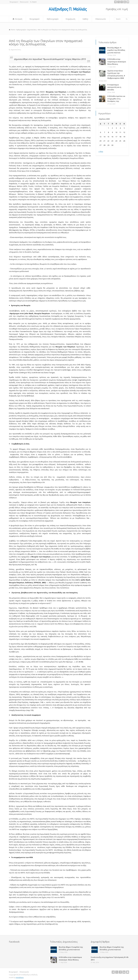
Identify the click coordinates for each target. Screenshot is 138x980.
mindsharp (20, 978)
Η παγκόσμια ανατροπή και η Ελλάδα (114, 87)
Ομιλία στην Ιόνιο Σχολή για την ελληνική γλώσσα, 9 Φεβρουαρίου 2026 (116, 74)
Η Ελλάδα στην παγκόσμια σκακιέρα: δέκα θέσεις (117, 62)
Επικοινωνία (24, 2)
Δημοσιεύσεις (16, 50)
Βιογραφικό (14, 2)
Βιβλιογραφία (53, 19)
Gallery (85, 19)
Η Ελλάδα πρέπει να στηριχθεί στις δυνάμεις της (116, 99)
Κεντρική (19, 19)
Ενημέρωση (70, 19)
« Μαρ (101, 151)
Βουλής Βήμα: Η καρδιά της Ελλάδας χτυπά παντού (116, 50)
